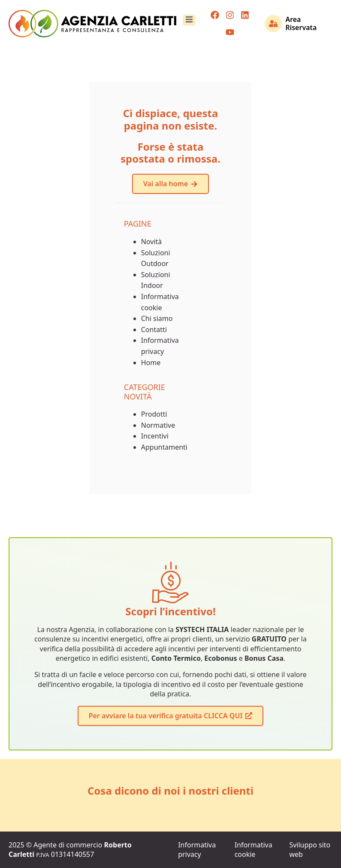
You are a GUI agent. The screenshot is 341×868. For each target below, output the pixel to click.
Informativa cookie (253, 850)
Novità (152, 242)
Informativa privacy (197, 850)
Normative (158, 425)
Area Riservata (301, 23)
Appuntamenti (164, 447)
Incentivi (155, 436)
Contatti (154, 330)
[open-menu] (189, 20)
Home (151, 363)
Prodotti (154, 414)
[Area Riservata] (273, 24)
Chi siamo (157, 318)
